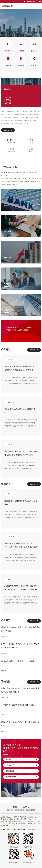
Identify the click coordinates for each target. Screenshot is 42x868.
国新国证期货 (30, 810)
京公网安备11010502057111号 (11, 821)
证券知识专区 (22, 765)
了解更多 (8, 130)
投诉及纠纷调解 (22, 777)
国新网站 (10, 810)
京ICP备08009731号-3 (29, 821)
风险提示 (22, 759)
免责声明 (26, 807)
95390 (39, 2)
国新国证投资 (19, 810)
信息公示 (16, 807)
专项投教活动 (22, 771)
